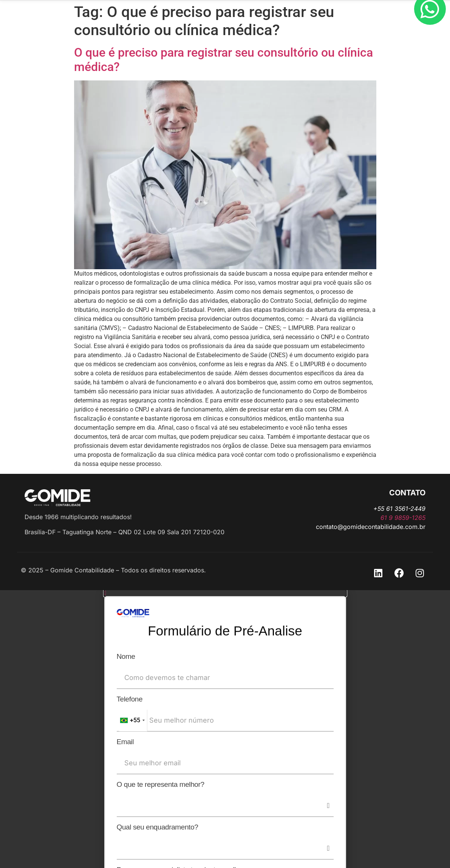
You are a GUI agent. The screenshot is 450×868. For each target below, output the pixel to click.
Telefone (130, 700)
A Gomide (185, 29)
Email (125, 743)
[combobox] (132, 721)
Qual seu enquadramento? (158, 828)
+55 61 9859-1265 (192, 6)
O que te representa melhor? (161, 785)
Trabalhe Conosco (324, 29)
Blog (278, 29)
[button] (225, 593)
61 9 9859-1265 (403, 518)
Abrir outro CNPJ (235, 29)
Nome (126, 657)
